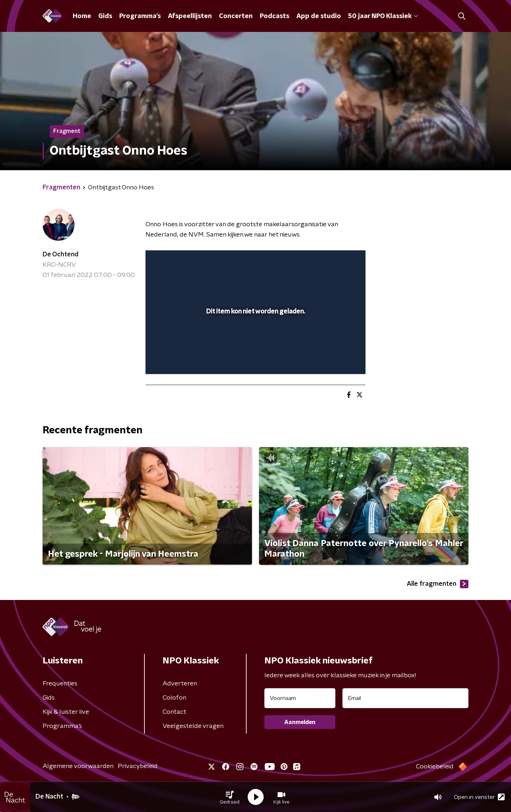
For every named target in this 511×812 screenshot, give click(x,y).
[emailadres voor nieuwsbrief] (405, 698)
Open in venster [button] (479, 797)
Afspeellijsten (190, 16)
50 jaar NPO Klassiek (383, 16)
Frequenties (60, 684)
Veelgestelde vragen (193, 726)
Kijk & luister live (66, 712)
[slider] (255, 339)
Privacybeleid (138, 766)
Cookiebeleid (435, 767)
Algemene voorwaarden (78, 766)
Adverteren (180, 684)
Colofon (174, 698)
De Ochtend (61, 255)
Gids (105, 16)
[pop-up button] (334, 358)
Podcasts (274, 16)
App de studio (319, 16)
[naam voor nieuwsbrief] (300, 698)
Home (82, 16)
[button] (230, 797)
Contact (174, 712)
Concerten (236, 16)
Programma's (140, 16)
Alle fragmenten (438, 584)
